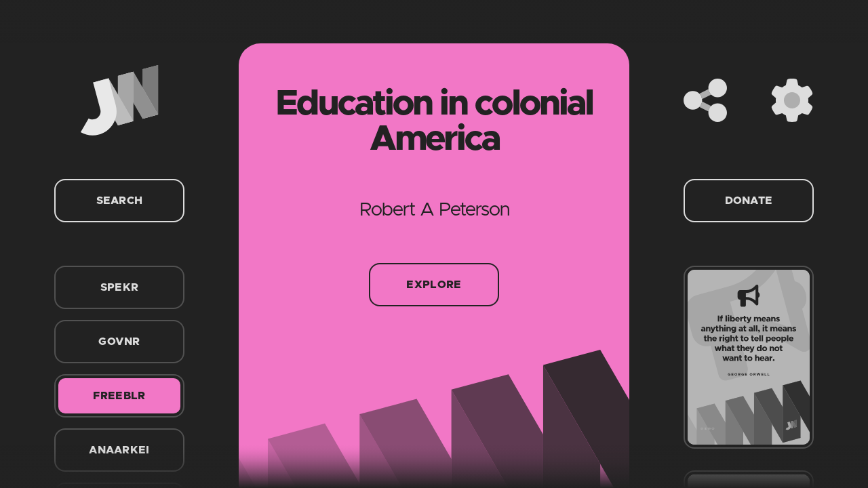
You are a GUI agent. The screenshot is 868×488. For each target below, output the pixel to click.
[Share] (705, 100)
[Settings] (792, 100)
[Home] (119, 100)
